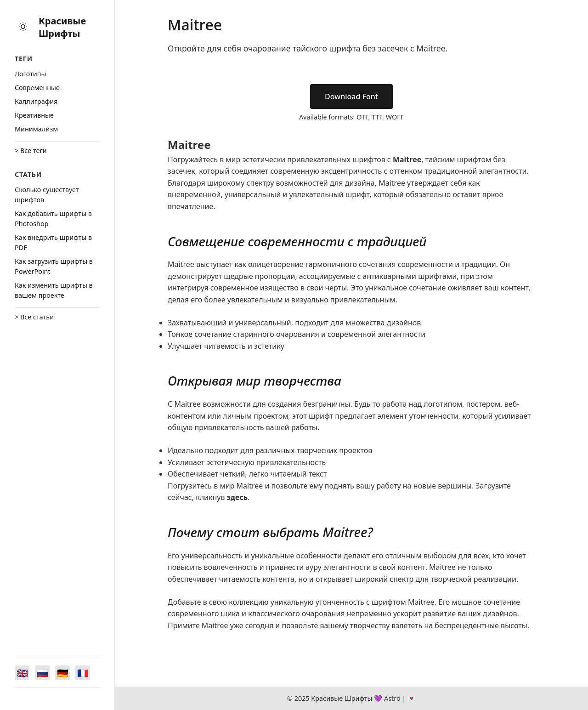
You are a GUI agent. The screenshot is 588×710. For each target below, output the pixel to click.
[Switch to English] (22, 673)
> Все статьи (34, 317)
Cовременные (37, 88)
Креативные (34, 115)
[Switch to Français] (83, 673)
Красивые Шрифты (62, 27)
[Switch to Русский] (42, 673)
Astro (392, 698)
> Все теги (31, 151)
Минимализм (36, 129)
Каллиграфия (36, 101)
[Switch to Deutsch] (62, 673)
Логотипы (30, 74)
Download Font (351, 97)
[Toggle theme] (23, 27)
